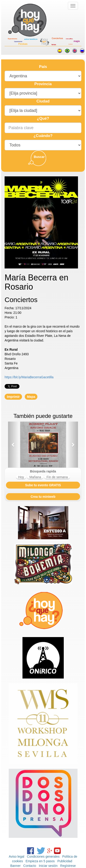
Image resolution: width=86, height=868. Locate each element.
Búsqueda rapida (43, 471)
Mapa (31, 397)
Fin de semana (57, 477)
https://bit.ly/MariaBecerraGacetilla (29, 377)
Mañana (35, 477)
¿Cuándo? (43, 136)
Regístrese (68, 866)
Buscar (39, 157)
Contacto (30, 866)
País (43, 67)
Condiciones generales (43, 856)
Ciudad (43, 101)
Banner (15, 866)
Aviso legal (16, 856)
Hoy (21, 477)
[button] (13, 445)
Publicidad (65, 861)
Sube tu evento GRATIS (43, 485)
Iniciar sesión (48, 866)
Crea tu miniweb (43, 497)
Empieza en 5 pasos (40, 861)
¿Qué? (43, 118)
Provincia (43, 84)
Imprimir (13, 397)
